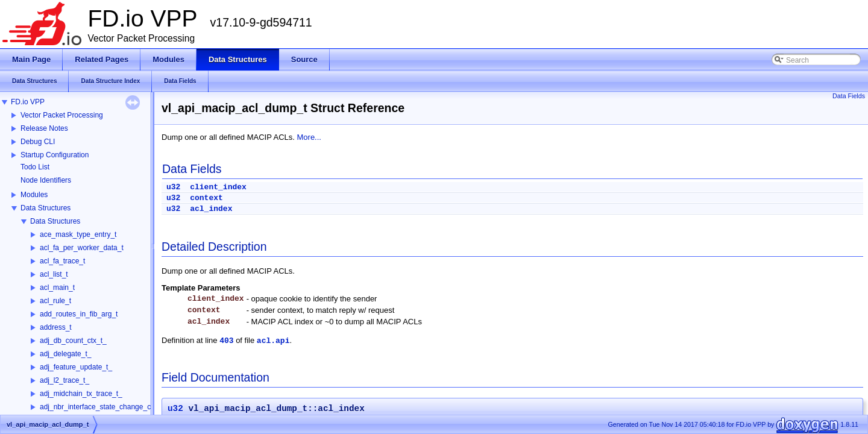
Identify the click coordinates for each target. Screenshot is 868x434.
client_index (218, 187)
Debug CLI (38, 142)
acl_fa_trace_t (62, 261)
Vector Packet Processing (62, 115)
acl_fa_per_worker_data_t (82, 248)
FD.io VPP (28, 102)
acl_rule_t (55, 301)
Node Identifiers (46, 180)
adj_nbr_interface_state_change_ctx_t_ (103, 407)
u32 (173, 187)
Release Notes (44, 128)
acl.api (273, 341)
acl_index (211, 209)
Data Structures (46, 208)
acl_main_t (57, 288)
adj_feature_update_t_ (76, 367)
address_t (56, 327)
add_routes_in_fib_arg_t (79, 314)
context (206, 198)
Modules (34, 195)
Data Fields (849, 96)
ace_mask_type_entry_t (78, 234)
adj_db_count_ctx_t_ (73, 341)
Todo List (35, 167)
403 (226, 341)
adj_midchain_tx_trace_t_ (81, 394)
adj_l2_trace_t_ (64, 380)
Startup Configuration (55, 155)
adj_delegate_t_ (65, 354)
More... (309, 137)
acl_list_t (54, 274)
